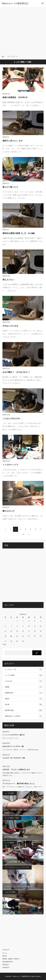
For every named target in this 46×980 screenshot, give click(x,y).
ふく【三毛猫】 (24, 675)
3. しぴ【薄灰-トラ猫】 (12, 818)
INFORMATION (8, 962)
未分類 (24, 704)
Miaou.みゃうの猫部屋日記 (21, 976)
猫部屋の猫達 (24, 710)
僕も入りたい (8, 280)
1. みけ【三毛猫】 (10, 892)
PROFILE (6, 965)
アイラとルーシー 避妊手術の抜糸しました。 (19, 784)
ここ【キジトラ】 (24, 669)
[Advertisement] (23, 31)
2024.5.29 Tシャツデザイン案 (13, 746)
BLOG (4, 956)
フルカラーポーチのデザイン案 (14, 758)
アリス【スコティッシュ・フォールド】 (17, 867)
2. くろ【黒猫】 (10, 843)
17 (23, 534)
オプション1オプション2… (11, 738)
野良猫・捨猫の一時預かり (11, 959)
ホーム (5, 953)
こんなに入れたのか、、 (13, 418)
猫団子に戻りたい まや (13, 141)
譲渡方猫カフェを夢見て (24, 716)
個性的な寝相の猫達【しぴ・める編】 (19, 233)
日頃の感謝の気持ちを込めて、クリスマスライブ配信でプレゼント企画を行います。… (23, 774)
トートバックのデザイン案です (14, 735)
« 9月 (4, 644)
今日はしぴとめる (10, 326)
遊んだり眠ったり (10, 187)
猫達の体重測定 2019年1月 (15, 97)
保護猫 (24, 687)
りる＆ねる (24, 681)
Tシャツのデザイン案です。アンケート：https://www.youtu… (21, 750)
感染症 (24, 699)
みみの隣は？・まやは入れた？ (16, 372)
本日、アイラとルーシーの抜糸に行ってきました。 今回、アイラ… (23, 787)
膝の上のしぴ (8, 511)
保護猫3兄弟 (24, 693)
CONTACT (6, 968)
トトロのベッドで (10, 465)
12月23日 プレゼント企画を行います (16, 770)
